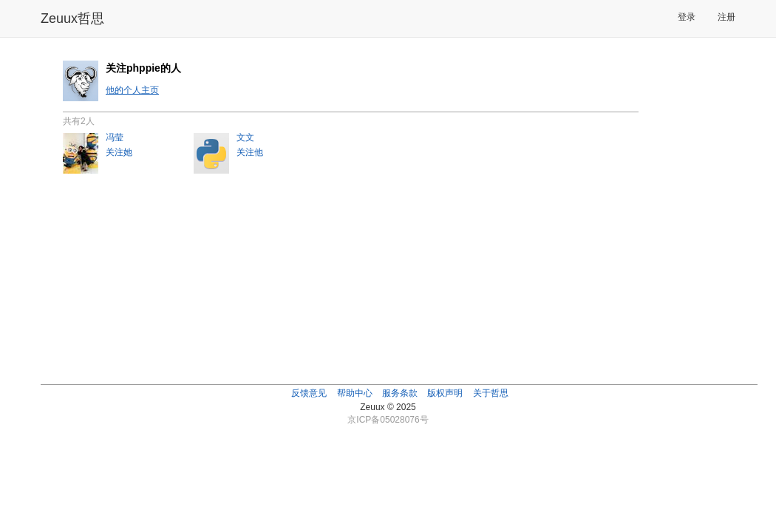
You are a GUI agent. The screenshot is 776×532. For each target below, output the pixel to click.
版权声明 (445, 393)
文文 (245, 137)
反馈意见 (309, 393)
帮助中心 (355, 393)
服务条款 (400, 393)
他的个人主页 (132, 90)
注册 (726, 17)
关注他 (250, 152)
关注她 (119, 152)
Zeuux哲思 (72, 18)
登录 (687, 17)
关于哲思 (491, 393)
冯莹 (115, 137)
